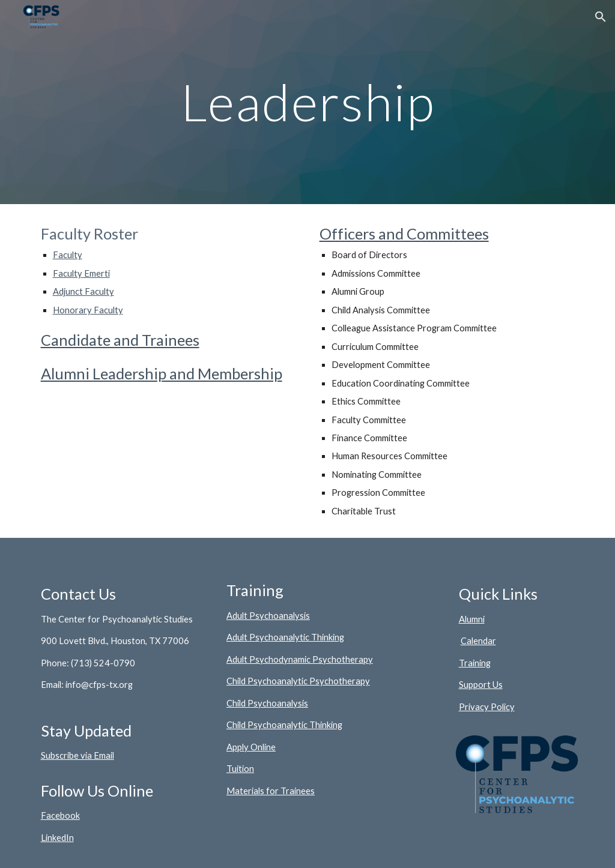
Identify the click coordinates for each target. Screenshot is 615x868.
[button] (601, 17)
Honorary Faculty (88, 310)
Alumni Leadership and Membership (162, 373)
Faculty (68, 255)
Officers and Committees (404, 234)
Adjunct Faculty (83, 291)
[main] (308, 102)
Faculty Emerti (81, 273)
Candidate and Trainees (120, 340)
